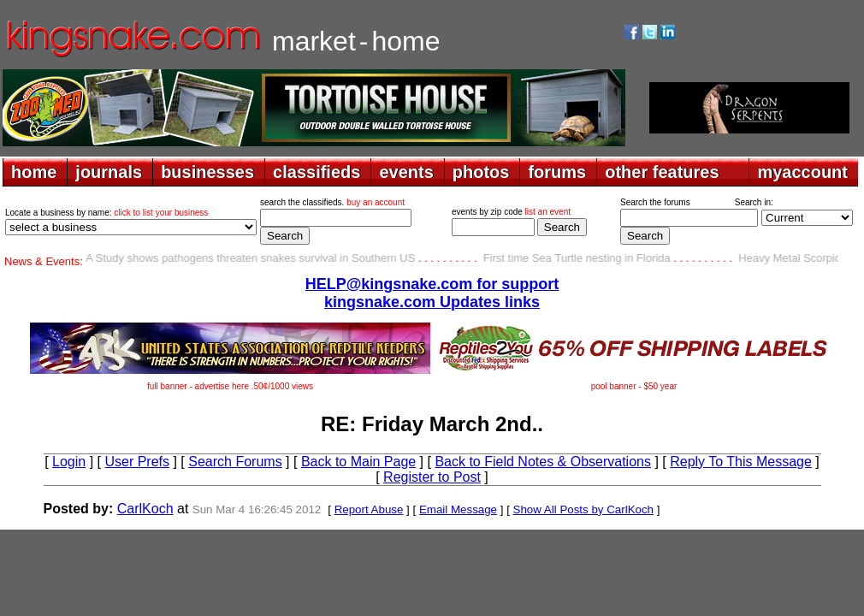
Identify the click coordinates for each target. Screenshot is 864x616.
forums (557, 172)
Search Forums (235, 462)
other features (662, 172)
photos (481, 172)
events (406, 172)
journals (109, 172)
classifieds (317, 172)
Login (69, 462)
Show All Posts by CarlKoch (583, 509)
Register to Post (432, 477)
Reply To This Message (741, 462)
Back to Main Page (358, 462)
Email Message (458, 509)
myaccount (802, 172)
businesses (207, 172)
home (34, 172)
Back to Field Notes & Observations (543, 462)
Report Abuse (369, 509)
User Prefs (137, 462)
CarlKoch (145, 509)
